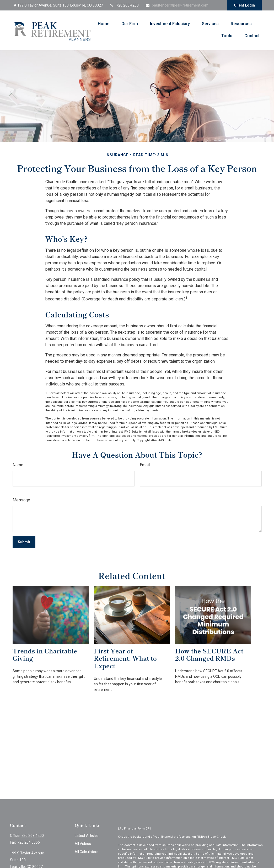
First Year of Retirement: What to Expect (125, 658)
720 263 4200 (124, 5)
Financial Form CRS (138, 829)
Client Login (244, 5)
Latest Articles (87, 836)
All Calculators (87, 852)
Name (18, 465)
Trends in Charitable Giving (45, 654)
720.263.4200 (33, 836)
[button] (104, 24)
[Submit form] (24, 542)
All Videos (83, 844)
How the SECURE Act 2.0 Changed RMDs (209, 654)
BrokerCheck (217, 837)
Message (21, 500)
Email (145, 465)
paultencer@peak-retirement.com (177, 5)
